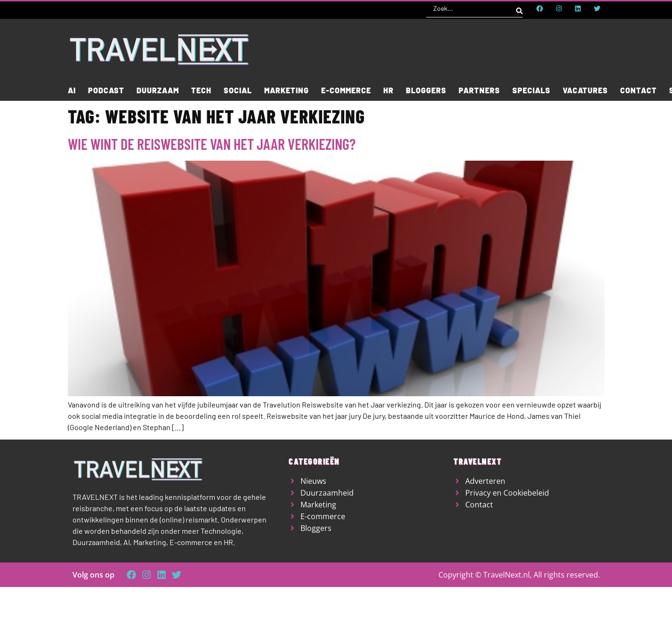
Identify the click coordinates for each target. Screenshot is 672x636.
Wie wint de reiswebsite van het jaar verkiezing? (212, 144)
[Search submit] (519, 8)
